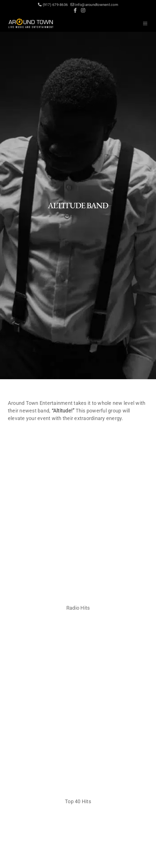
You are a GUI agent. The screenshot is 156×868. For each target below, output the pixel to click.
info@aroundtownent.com (94, 5)
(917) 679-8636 (54, 5)
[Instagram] (83, 10)
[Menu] (144, 23)
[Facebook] (75, 10)
